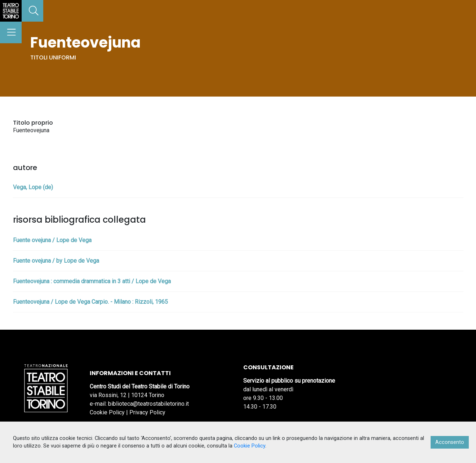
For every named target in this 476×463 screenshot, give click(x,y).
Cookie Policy (107, 412)
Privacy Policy (147, 412)
